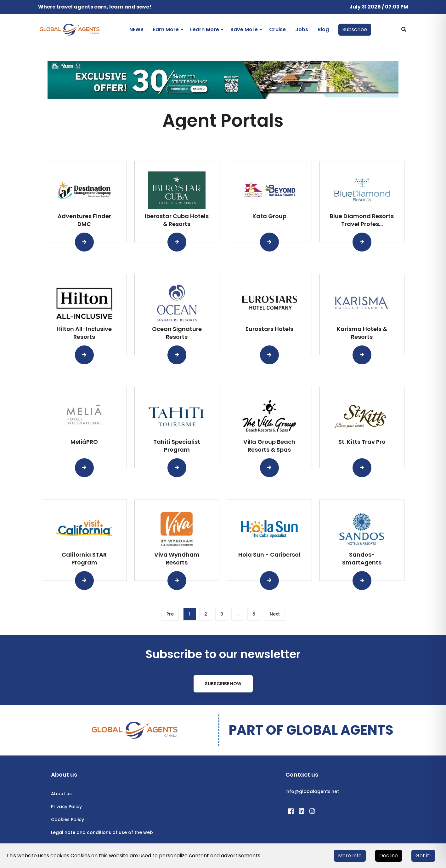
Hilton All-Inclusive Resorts (84, 333)
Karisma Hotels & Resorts (362, 333)
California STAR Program (84, 558)
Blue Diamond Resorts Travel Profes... (362, 220)
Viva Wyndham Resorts (177, 558)
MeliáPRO (84, 442)
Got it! (423, 856)
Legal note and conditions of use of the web (102, 832)
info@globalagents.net (312, 791)
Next (275, 614)
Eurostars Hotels (269, 329)
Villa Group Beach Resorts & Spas (269, 446)
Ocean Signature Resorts (177, 333)
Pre (170, 614)
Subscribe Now (223, 684)
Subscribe (355, 29)
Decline (389, 856)
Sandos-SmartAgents (362, 558)
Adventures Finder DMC (84, 220)
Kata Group (269, 216)
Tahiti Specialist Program (177, 446)
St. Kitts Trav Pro (362, 442)
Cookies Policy (68, 819)
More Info (350, 856)
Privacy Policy (66, 807)
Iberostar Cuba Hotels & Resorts (177, 220)
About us (61, 794)
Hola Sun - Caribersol (269, 555)
